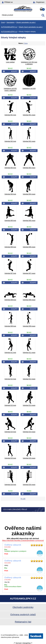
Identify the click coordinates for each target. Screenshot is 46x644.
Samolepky (10, 22)
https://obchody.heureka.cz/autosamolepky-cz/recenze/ (23, 540)
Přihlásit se (8, 2)
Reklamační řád (23, 622)
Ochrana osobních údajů (23, 615)
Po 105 (23, 499)
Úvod (3, 22)
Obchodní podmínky (23, 607)
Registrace (40, 2)
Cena (26, 43)
